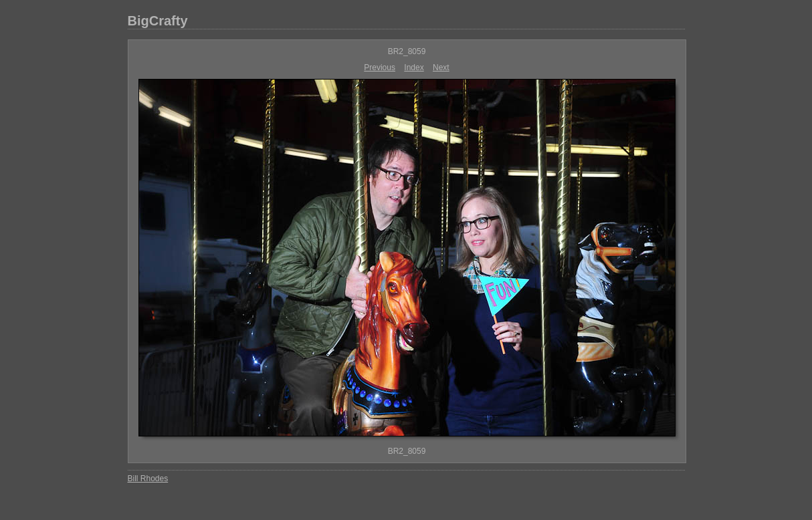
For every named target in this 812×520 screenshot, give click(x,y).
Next (441, 68)
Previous (380, 68)
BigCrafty (158, 21)
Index (414, 68)
